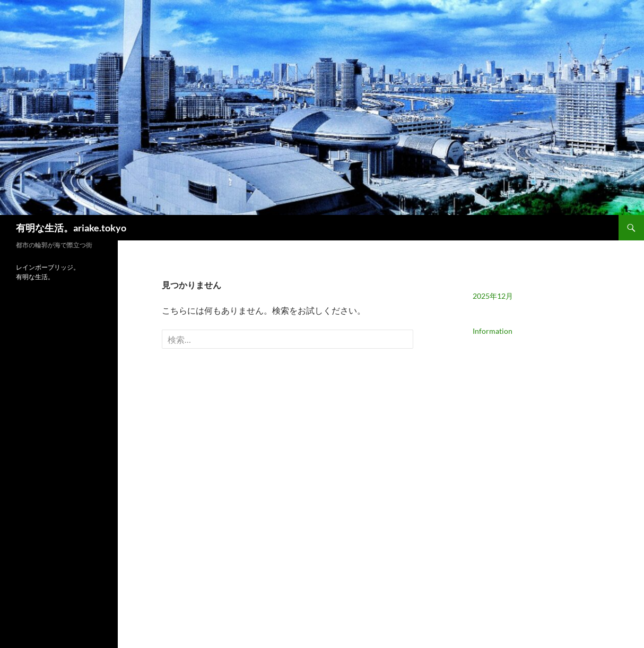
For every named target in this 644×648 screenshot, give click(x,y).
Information (493, 331)
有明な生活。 (35, 277)
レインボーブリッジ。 (48, 267)
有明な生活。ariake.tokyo (71, 228)
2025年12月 (493, 296)
